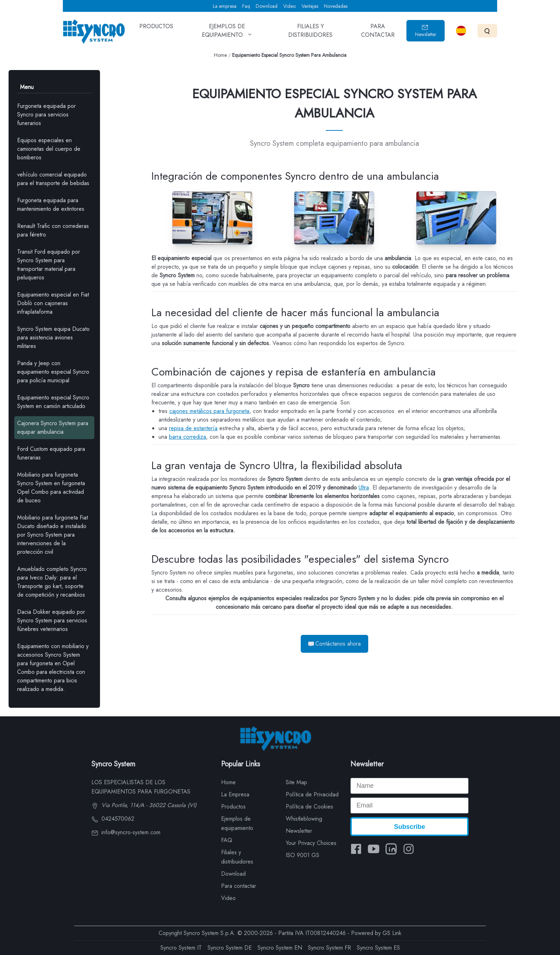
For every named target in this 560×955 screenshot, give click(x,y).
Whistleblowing (304, 819)
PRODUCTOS (156, 31)
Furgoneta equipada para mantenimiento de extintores (51, 205)
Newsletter (426, 31)
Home (220, 55)
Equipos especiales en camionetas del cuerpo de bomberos (49, 149)
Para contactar (239, 886)
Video (289, 6)
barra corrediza (187, 437)
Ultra (364, 488)
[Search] (487, 31)
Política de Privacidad (312, 794)
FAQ (227, 840)
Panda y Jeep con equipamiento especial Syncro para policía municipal (53, 372)
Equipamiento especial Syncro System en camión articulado (53, 402)
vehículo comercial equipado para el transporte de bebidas (53, 179)
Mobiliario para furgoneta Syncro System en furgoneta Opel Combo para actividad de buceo (51, 488)
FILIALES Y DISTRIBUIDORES (310, 33)
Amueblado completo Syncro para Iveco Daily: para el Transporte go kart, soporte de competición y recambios (52, 582)
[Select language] (461, 31)
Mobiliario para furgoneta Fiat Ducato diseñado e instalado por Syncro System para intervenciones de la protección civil (52, 535)
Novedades (336, 6)
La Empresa (235, 794)
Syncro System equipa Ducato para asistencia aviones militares (53, 337)
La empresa (225, 6)
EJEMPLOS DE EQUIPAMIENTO (227, 33)
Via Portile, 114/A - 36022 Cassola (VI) (144, 805)
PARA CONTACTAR (378, 33)
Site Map (296, 782)
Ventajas (310, 6)
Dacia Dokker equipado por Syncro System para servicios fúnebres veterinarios (52, 620)
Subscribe (409, 827)
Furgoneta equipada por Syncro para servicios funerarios (46, 115)
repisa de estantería (193, 428)
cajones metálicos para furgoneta (209, 411)
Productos (233, 807)
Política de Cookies (309, 807)
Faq (246, 6)
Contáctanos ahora (334, 644)
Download (267, 6)
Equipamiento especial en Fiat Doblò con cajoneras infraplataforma (53, 303)
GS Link (392, 933)
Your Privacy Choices (311, 843)
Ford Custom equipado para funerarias (51, 453)
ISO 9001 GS (302, 855)
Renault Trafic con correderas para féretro (53, 230)
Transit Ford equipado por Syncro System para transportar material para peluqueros (49, 265)
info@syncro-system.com (126, 832)
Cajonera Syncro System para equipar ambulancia (53, 427)
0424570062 (113, 819)
